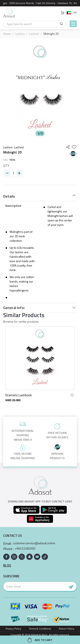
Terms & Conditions (40, 629)
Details (9, 196)
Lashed (34, 34)
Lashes (20, 34)
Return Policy (67, 629)
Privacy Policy (13, 629)
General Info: (14, 308)
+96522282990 (25, 548)
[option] (40, 88)
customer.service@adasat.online (34, 543)
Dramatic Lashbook (19, 395)
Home (7, 34)
